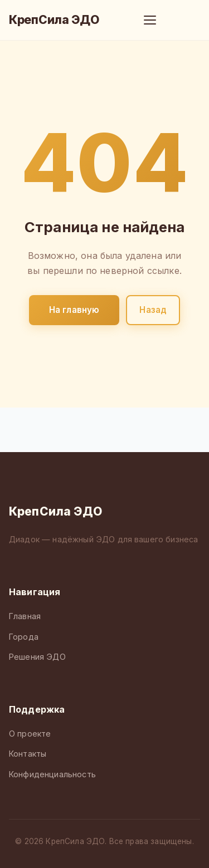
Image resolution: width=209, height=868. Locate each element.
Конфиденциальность (52, 774)
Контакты (28, 754)
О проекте (30, 734)
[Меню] (150, 20)
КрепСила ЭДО (54, 20)
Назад (153, 310)
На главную (74, 310)
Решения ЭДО (37, 657)
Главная (25, 616)
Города (24, 637)
